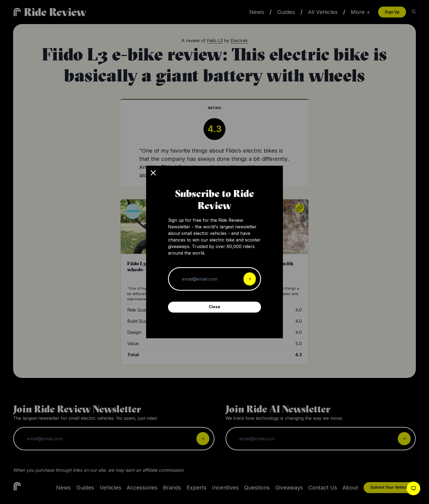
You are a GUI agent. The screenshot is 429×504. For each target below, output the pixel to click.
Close (215, 307)
